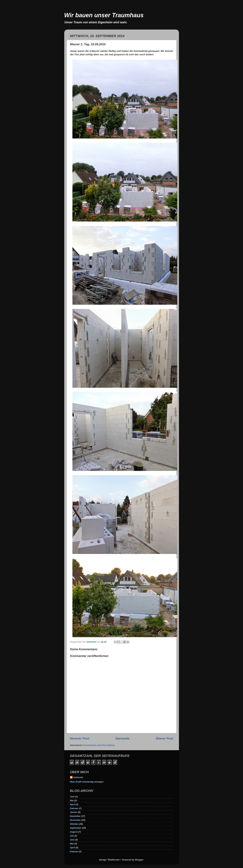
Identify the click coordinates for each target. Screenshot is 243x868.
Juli (72, 836)
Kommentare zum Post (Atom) (99, 745)
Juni (72, 797)
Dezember (75, 816)
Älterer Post (164, 738)
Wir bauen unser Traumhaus (104, 15)
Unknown (78, 777)
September (76, 828)
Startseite (122, 738)
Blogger (139, 860)
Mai (72, 800)
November (75, 820)
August (74, 832)
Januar (74, 812)
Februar (74, 808)
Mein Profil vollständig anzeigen (87, 782)
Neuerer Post (80, 738)
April (73, 804)
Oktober (74, 824)
